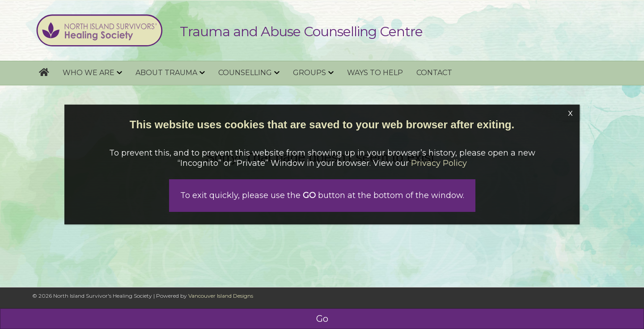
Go (322, 319)
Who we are (89, 73)
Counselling (245, 73)
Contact (434, 73)
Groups (309, 73)
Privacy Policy (439, 163)
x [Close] (570, 113)
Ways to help (375, 73)
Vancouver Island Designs (221, 296)
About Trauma (166, 73)
